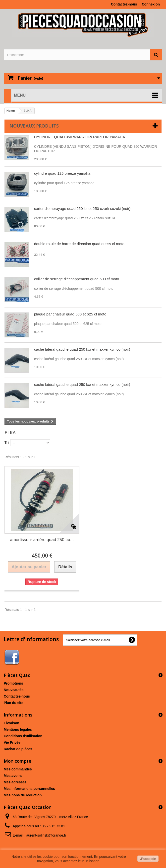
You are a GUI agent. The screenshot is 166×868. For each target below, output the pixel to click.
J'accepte (148, 859)
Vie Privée (12, 742)
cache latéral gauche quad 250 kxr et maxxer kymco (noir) (82, 349)
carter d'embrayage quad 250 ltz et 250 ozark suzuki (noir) (82, 209)
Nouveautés (14, 690)
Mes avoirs (13, 776)
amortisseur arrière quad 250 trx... (42, 540)
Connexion (151, 4)
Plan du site (14, 703)
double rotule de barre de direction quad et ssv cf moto (79, 244)
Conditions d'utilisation (23, 736)
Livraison (11, 723)
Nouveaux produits (34, 126)
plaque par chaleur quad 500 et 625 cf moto (70, 314)
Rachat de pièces (18, 749)
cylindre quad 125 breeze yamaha (62, 173)
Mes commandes (18, 769)
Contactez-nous (124, 4)
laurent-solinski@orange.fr (46, 835)
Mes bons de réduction (23, 795)
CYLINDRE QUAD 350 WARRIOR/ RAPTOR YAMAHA (80, 137)
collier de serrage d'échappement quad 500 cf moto (77, 279)
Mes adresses (15, 782)
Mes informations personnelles (29, 789)
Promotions (13, 683)
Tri (7, 442)
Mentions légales (18, 729)
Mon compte (18, 761)
